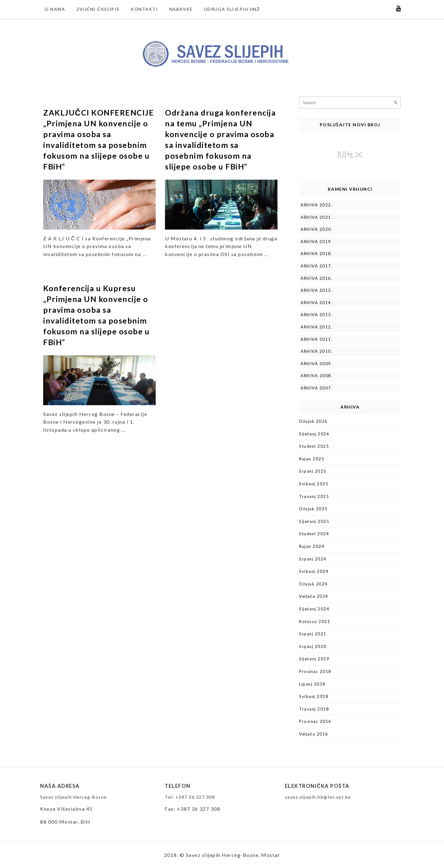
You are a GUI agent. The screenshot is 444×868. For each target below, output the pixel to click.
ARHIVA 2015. (317, 290)
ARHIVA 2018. (317, 254)
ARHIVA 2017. (317, 266)
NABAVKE (181, 9)
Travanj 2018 (314, 709)
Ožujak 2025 (313, 509)
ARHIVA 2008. (317, 376)
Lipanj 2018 (312, 684)
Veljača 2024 (314, 596)
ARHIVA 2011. (317, 339)
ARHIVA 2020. (317, 229)
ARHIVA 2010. (317, 351)
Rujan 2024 (312, 546)
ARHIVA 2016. (317, 278)
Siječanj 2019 (314, 659)
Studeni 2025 (314, 446)
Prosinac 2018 (315, 671)
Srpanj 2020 (313, 646)
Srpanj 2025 (313, 471)
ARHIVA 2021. (317, 217)
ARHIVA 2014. (317, 303)
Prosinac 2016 (315, 721)
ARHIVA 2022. (317, 205)
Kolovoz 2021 (315, 621)
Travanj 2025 (314, 496)
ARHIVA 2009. (317, 364)
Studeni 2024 (314, 534)
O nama (55, 9)
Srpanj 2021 (313, 634)
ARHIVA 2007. (317, 388)
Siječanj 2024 (314, 609)
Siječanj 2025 (314, 521)
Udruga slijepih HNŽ (232, 9)
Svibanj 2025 (314, 484)
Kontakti (144, 9)
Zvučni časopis (98, 9)
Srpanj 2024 (313, 559)
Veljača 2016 (314, 734)
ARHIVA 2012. (317, 327)
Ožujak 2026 (313, 421)
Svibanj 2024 (314, 571)
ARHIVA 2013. (317, 315)
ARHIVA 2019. (317, 242)
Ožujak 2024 (313, 584)
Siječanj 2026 (314, 434)
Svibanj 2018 (314, 696)
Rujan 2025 (312, 459)
